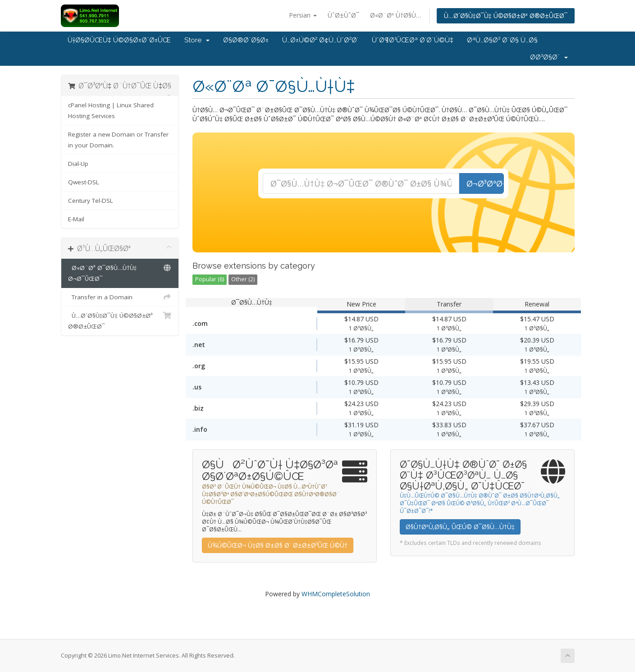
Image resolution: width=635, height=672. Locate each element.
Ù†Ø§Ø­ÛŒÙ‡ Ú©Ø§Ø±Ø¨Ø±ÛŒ (119, 40)
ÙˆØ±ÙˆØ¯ (343, 15)
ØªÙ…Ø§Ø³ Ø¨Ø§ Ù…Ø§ (502, 40)
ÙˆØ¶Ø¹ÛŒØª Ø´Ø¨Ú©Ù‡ (413, 40)
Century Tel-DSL (91, 201)
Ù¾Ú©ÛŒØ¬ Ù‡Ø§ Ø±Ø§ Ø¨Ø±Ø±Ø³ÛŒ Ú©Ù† (278, 545)
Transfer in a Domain (120, 297)
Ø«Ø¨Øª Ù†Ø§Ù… (395, 15)
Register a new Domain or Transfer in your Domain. (118, 140)
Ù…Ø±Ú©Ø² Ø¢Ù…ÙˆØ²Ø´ (320, 40)
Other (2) (243, 279)
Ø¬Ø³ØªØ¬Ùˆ (485, 183)
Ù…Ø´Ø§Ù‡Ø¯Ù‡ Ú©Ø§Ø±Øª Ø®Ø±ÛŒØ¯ (506, 16)
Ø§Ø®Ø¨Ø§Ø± (246, 40)
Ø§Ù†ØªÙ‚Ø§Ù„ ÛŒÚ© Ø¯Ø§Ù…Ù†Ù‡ (460, 527)
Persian (303, 15)
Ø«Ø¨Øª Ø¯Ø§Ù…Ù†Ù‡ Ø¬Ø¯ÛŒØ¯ (120, 272)
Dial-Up (78, 164)
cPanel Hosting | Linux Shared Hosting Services (111, 110)
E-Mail (76, 219)
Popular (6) (210, 279)
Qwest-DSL (84, 182)
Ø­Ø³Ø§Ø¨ (549, 57)
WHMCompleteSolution (336, 594)
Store (197, 40)
